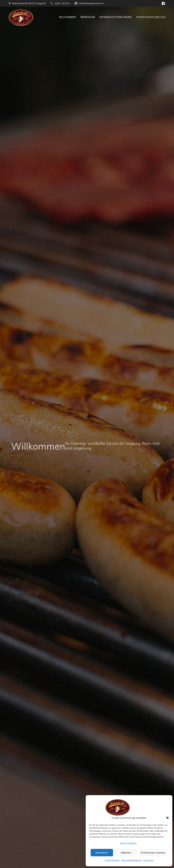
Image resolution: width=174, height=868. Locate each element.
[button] (167, 818)
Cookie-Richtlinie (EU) (151, 17)
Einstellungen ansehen (153, 853)
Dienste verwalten (128, 843)
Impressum (149, 860)
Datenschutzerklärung (131, 860)
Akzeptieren (102, 853)
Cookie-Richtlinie (112, 860)
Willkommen (68, 17)
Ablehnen (126, 853)
